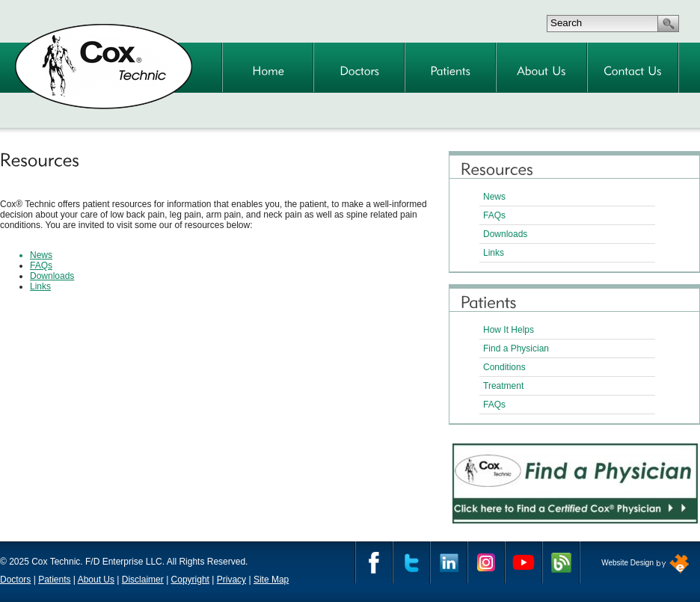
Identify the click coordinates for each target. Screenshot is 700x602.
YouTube (524, 562)
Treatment (503, 386)
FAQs (494, 215)
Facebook (374, 562)
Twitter (411, 562)
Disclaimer (143, 580)
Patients (54, 580)
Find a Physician (516, 348)
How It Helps (509, 330)
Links (494, 253)
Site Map (271, 580)
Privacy (231, 580)
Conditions (504, 367)
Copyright (190, 580)
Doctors (15, 580)
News (494, 197)
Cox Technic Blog (561, 562)
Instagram (486, 562)
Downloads (505, 234)
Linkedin (449, 562)
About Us (96, 580)
